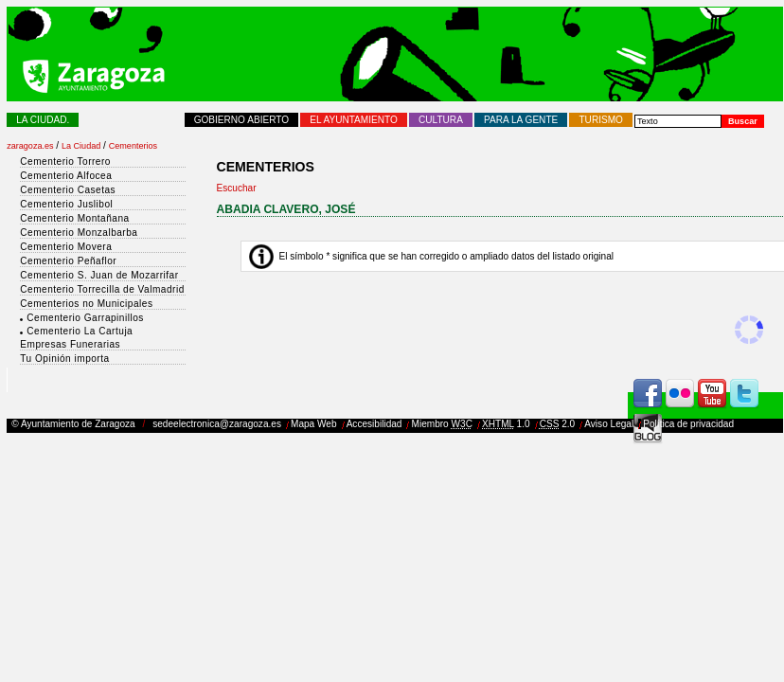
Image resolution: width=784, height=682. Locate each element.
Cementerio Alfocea (66, 176)
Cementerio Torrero (65, 162)
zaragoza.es (30, 146)
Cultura (441, 120)
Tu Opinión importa (64, 359)
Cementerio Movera (66, 247)
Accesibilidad (374, 424)
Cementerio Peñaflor (68, 261)
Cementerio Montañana (74, 218)
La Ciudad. (43, 120)
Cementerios (133, 146)
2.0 (558, 424)
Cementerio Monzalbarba (79, 233)
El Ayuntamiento (354, 120)
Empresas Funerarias (70, 344)
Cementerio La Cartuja (80, 331)
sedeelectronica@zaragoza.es (217, 424)
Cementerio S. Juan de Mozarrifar (99, 275)
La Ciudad (81, 146)
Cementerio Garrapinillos (85, 318)
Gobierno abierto (241, 120)
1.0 (506, 424)
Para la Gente (521, 120)
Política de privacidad (688, 424)
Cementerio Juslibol (66, 204)
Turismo (600, 120)
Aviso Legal (609, 424)
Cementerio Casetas (68, 190)
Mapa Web (314, 424)
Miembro (442, 424)
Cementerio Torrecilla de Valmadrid (102, 289)
